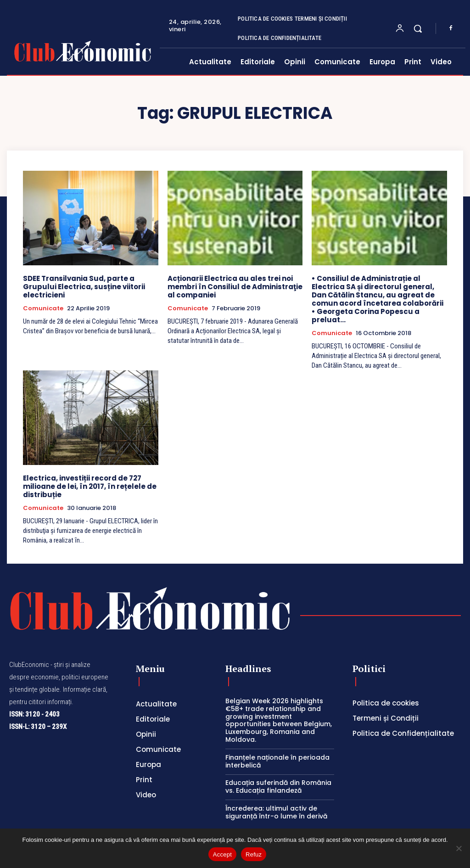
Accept (222, 854)
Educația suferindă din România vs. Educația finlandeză (278, 787)
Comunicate (43, 308)
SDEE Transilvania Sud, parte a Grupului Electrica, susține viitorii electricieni (84, 287)
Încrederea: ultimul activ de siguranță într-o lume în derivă (276, 812)
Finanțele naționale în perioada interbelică (277, 761)
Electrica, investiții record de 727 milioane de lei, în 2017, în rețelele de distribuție (90, 486)
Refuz (254, 854)
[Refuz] (459, 848)
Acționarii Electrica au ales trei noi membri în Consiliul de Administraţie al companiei (235, 287)
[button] (418, 28)
